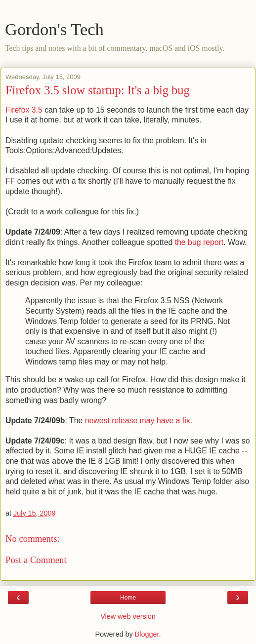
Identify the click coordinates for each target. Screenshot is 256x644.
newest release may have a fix (138, 421)
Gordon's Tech (54, 29)
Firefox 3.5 (25, 110)
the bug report (199, 242)
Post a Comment (36, 560)
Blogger (147, 634)
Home (128, 598)
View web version (128, 616)
